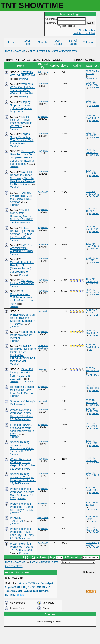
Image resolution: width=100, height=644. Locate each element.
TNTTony (10, 595)
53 (33, 557)
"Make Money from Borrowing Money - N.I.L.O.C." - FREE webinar (22, 216)
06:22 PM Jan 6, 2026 (91, 425)
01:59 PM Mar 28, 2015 (92, 369)
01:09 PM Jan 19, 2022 (92, 151)
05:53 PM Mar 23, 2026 (92, 387)
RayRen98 (43, 84)
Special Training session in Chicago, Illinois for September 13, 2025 (23, 479)
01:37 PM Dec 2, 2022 (92, 102)
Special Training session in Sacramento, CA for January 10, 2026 (22, 447)
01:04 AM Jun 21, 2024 (92, 84)
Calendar (88, 42)
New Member (87, 30)
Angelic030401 (13, 587)
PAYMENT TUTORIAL (17, 519)
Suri (36, 591)
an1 (48, 587)
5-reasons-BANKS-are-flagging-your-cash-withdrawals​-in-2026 (23, 429)
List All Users (73, 42)
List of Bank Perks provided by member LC (23, 335)
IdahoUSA (43, 245)
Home (12, 42)
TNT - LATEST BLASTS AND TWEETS (53, 51)
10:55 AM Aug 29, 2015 (92, 346)
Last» (44, 557)
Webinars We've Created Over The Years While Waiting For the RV (22, 89)
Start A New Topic (84, 60)
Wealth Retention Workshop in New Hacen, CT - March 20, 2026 (22, 415)
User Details (58, 42)
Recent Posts (27, 42)
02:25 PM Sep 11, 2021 (92, 193)
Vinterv (23, 583)
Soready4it (47, 583)
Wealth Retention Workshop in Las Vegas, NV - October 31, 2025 (23, 464)
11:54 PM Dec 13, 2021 (92, 172)
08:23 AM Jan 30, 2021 (92, 228)
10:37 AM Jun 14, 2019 (92, 280)
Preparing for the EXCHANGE (22, 282)
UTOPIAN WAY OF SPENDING (23, 74)
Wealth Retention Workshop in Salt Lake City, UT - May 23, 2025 (22, 533)
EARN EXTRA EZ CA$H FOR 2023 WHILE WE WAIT (21, 122)
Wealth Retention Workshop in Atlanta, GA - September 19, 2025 (23, 494)
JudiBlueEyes (92, 375)
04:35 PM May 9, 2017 (92, 332)
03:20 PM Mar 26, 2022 (92, 134)
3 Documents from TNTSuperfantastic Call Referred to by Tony (21, 297)
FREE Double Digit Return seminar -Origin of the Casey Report (22, 233)
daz (90, 349)
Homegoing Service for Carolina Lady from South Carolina (22, 390)
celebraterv (91, 510)
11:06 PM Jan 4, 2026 (91, 442)
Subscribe (89, 572)
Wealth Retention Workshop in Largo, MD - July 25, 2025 (22, 507)
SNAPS (40, 587)
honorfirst (93, 249)
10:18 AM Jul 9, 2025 (92, 518)
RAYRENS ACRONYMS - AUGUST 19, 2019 (22, 248)
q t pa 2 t (93, 478)
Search (42, 42)
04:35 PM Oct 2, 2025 (91, 459)
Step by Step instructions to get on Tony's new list (22, 107)
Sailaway (43, 369)
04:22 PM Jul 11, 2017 (92, 311)
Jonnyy (92, 521)
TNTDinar (34, 583)
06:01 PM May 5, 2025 (92, 529)
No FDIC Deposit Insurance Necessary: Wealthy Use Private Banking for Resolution (22, 178)
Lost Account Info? (84, 33)
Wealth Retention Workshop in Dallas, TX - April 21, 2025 (22, 547)
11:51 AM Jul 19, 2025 (92, 504)
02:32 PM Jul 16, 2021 (92, 210)
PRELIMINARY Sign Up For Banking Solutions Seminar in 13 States (23, 319)
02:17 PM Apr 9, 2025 (92, 544)
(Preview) (23, 79)
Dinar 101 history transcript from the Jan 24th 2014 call (22, 374)
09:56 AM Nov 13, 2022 (92, 117)
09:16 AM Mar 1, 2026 (92, 401)
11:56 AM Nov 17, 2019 (92, 245)
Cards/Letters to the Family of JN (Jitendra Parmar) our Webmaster (22, 267)
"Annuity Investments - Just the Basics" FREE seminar (21, 197)
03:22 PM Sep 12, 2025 (92, 474)
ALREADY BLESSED (43, 347)
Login (90, 23)
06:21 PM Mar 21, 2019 (92, 291)
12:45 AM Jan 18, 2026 (92, 410)
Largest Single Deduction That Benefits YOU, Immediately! (22, 139)
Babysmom (43, 72)
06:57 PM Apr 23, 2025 (92, 72)
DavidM (44, 591)
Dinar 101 (31, 382)
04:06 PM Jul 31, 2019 (92, 259)
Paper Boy (11, 591)
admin (20, 595)
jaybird (28, 591)
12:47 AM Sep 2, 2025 (92, 489)
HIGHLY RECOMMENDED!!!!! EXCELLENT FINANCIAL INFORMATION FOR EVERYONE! (23, 354)
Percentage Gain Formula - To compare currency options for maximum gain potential (23, 157)
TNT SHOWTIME (15, 51)
